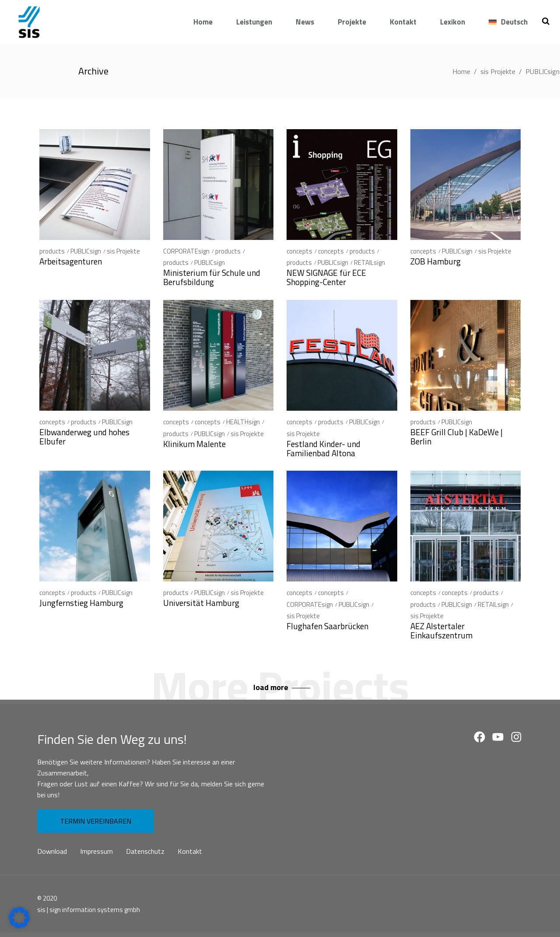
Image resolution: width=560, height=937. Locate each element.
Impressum (96, 851)
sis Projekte (498, 71)
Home (461, 71)
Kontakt (190, 851)
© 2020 (47, 898)
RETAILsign (369, 262)
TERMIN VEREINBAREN (96, 821)
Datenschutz (145, 851)
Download (52, 851)
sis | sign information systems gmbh (89, 910)
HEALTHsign (243, 422)
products (52, 251)
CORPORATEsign (186, 251)
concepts (299, 251)
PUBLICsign (86, 251)
